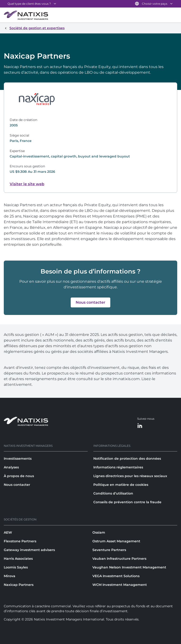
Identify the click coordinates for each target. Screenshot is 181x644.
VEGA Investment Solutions (116, 576)
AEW (8, 532)
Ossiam (99, 532)
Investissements (18, 459)
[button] (90, 302)
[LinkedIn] (140, 426)
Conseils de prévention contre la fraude (127, 502)
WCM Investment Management (120, 585)
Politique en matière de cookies (121, 485)
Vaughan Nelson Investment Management (129, 567)
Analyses (11, 467)
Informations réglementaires (118, 467)
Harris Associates (18, 559)
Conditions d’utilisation (113, 493)
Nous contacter (17, 485)
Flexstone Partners (20, 541)
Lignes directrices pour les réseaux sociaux (130, 476)
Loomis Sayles (16, 567)
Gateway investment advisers (29, 550)
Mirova (10, 576)
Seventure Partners (109, 550)
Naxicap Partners (19, 585)
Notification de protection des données (127, 459)
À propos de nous (19, 476)
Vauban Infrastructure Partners (119, 559)
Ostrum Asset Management (116, 541)
